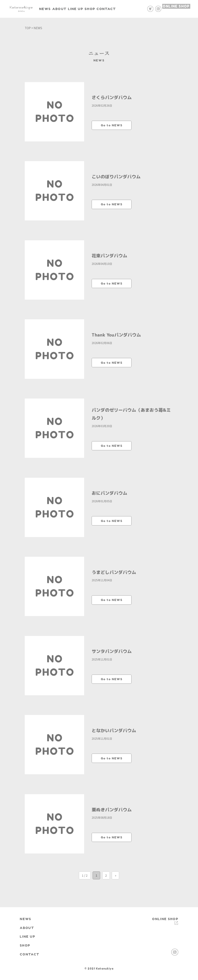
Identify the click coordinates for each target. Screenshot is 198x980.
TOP (28, 28)
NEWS (51, 9)
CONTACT (134, 9)
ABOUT (71, 9)
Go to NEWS (112, 125)
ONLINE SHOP (176, 8)
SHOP (112, 9)
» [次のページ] (116, 890)
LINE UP (93, 9)
